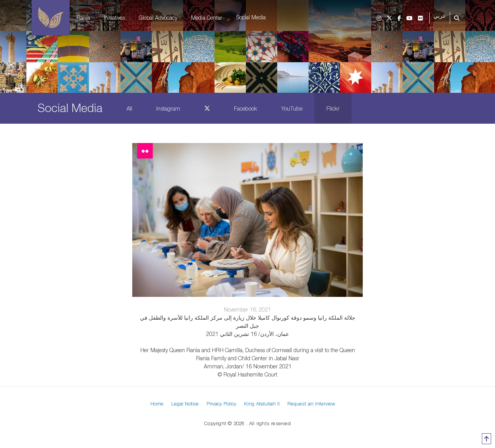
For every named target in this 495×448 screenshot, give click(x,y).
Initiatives (114, 18)
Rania (83, 18)
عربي (440, 16)
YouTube (292, 108)
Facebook (246, 108)
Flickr (333, 108)
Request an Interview (311, 404)
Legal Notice (185, 404)
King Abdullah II (262, 404)
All (129, 108)
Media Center (207, 18)
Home (157, 404)
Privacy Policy (221, 404)
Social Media (251, 17)
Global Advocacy (158, 18)
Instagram (168, 108)
